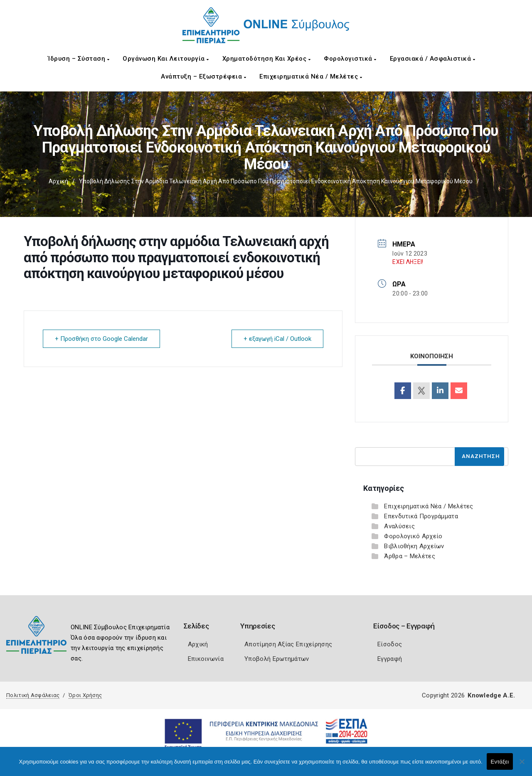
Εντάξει (500, 762)
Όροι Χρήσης (85, 695)
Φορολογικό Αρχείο (413, 536)
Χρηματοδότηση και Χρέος (267, 59)
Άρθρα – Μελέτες (410, 556)
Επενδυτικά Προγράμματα (421, 516)
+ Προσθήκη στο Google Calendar (101, 339)
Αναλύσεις (399, 526)
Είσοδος (390, 644)
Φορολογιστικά (350, 59)
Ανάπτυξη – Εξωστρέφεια (203, 76)
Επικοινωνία (206, 659)
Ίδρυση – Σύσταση (79, 59)
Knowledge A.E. (491, 695)
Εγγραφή (390, 659)
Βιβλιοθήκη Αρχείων (414, 546)
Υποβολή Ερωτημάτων (277, 659)
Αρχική (58, 181)
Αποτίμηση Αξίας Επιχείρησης (288, 644)
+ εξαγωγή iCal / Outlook (277, 339)
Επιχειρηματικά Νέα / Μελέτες (311, 76)
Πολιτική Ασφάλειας (33, 695)
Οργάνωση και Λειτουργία (166, 59)
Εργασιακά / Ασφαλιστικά (433, 59)
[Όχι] (522, 766)
